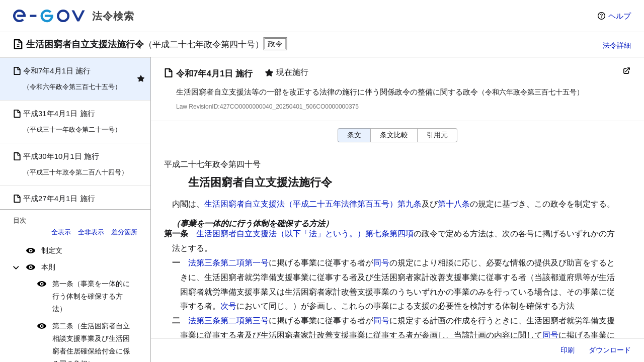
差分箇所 (124, 232)
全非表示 (91, 232)
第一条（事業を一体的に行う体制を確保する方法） (91, 296)
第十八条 (454, 204)
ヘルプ (620, 16)
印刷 (568, 350)
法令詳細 (617, 45)
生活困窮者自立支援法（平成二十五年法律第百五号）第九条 (313, 204)
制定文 (52, 250)
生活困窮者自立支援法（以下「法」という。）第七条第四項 (305, 234)
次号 (228, 306)
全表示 (61, 232)
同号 (381, 263)
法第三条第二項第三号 (228, 321)
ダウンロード (610, 350)
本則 (48, 267)
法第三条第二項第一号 (228, 263)
